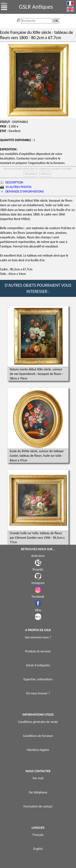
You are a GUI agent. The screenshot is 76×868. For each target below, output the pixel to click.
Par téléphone (38, 792)
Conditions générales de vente (38, 722)
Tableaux (45, 174)
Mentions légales (38, 750)
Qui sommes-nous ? (38, 637)
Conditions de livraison (38, 736)
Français (38, 835)
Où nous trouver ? (38, 693)
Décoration (30, 174)
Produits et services (38, 651)
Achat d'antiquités (38, 665)
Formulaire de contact (38, 806)
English (38, 849)
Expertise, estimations (38, 679)
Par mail (38, 778)
